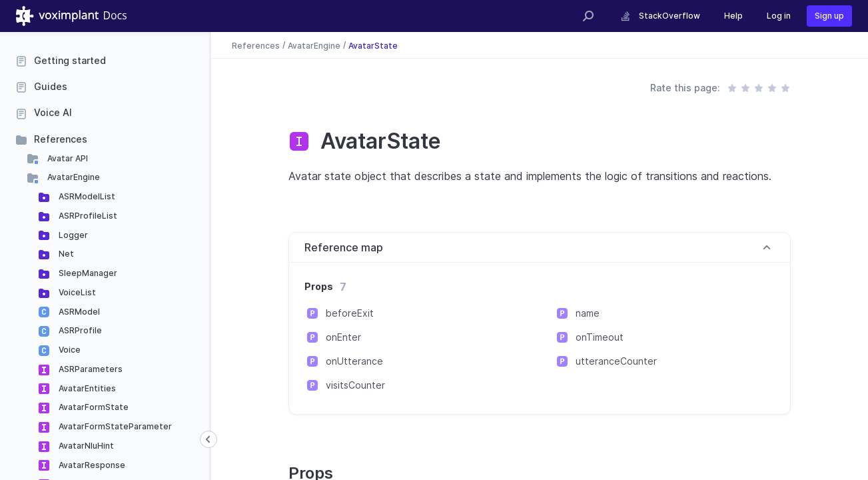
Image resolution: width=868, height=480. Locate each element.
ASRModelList (86, 196)
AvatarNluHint (85, 446)
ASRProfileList (87, 216)
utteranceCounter (616, 361)
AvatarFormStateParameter (114, 426)
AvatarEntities (86, 388)
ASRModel (78, 312)
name (588, 313)
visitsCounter (355, 385)
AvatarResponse (91, 465)
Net (65, 254)
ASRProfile (79, 330)
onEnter (343, 337)
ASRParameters (90, 369)
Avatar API (67, 158)
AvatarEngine (73, 177)
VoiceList (76, 292)
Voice (69, 350)
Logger (72, 235)
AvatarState (373, 45)
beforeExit (350, 313)
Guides (51, 86)
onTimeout (600, 337)
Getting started (70, 60)
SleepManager (87, 273)
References (61, 139)
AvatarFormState (93, 407)
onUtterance (354, 361)
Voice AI (53, 112)
